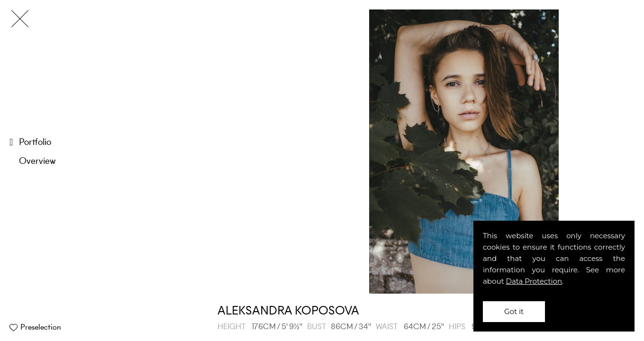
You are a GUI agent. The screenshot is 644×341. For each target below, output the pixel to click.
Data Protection (534, 281)
